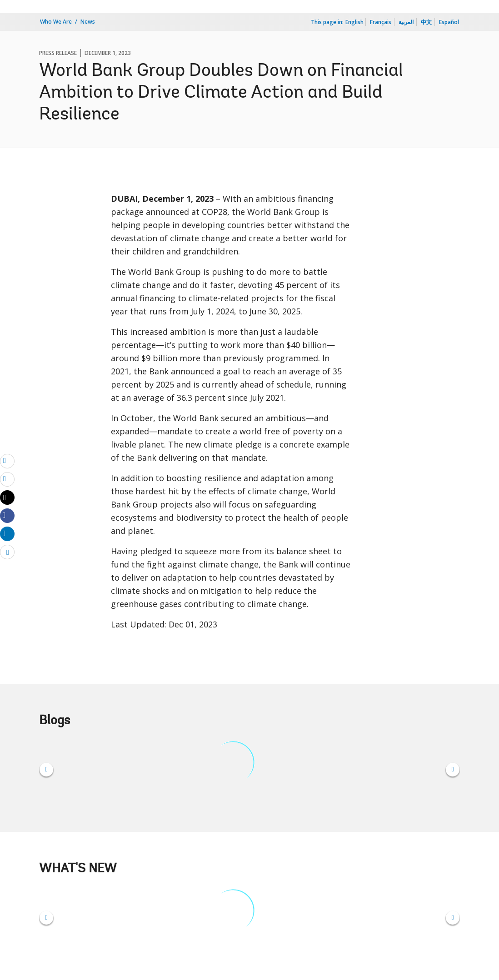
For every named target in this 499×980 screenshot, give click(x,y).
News (88, 22)
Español (449, 22)
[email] (7, 461)
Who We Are (56, 22)
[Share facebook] (7, 515)
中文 (426, 22)
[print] (7, 479)
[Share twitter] (7, 497)
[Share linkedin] (7, 533)
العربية (406, 22)
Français (381, 22)
